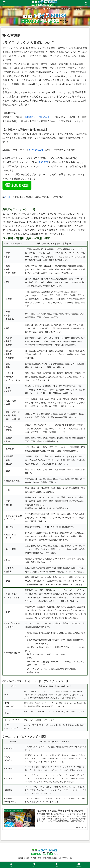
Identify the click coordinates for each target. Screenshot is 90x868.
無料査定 (43, 162)
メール (7, 197)
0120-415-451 (36, 150)
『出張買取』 (29, 117)
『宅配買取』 (45, 117)
